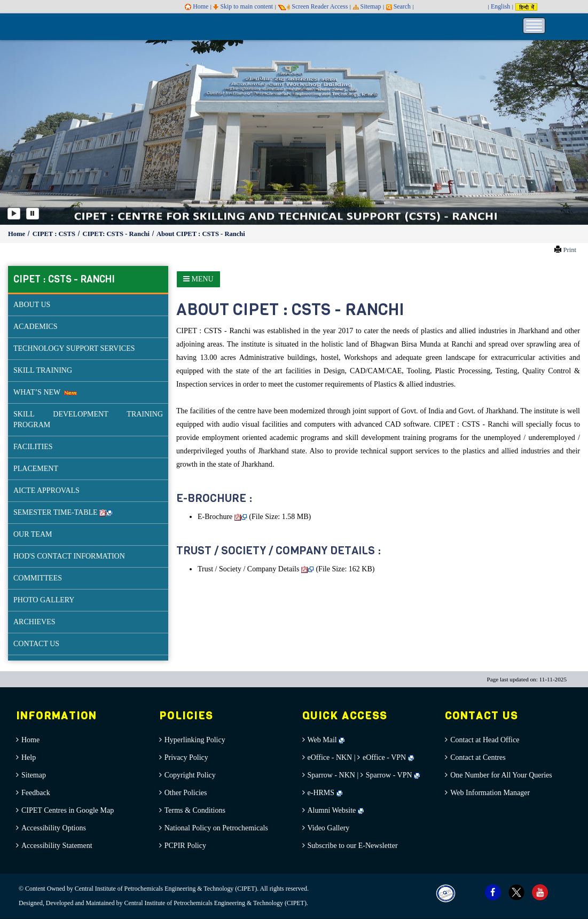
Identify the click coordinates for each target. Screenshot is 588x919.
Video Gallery (329, 828)
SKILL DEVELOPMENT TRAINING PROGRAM (88, 419)
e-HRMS (325, 793)
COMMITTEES (38, 578)
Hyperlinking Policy (195, 740)
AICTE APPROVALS (46, 490)
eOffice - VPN (384, 757)
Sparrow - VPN (389, 775)
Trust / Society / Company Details (256, 569)
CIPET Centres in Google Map (68, 810)
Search (398, 6)
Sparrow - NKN (331, 775)
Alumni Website (336, 810)
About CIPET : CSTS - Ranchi (201, 234)
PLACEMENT (36, 469)
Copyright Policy (190, 775)
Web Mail (326, 740)
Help (29, 757)
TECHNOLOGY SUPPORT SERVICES (74, 348)
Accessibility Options (54, 828)
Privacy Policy (186, 757)
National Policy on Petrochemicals (216, 828)
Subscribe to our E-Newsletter (353, 846)
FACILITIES (33, 447)
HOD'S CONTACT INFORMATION (69, 556)
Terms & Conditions (195, 810)
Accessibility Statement (57, 846)
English (500, 6)
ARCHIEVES (34, 622)
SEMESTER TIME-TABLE (63, 512)
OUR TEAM (33, 534)
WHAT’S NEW (45, 392)
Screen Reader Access (313, 6)
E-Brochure (222, 517)
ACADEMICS (35, 327)
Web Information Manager (490, 793)
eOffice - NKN (330, 757)
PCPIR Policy (185, 846)
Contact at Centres (478, 757)
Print (570, 250)
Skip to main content (243, 6)
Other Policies (186, 793)
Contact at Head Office (485, 740)
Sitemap (367, 6)
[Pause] (33, 214)
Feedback (36, 793)
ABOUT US (32, 305)
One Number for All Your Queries (501, 775)
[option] (294, 132)
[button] (29, 132)
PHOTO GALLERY (44, 600)
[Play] (14, 214)
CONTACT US (36, 644)
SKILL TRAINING (43, 370)
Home (197, 6)
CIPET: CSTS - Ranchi (117, 234)
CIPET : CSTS (55, 234)
